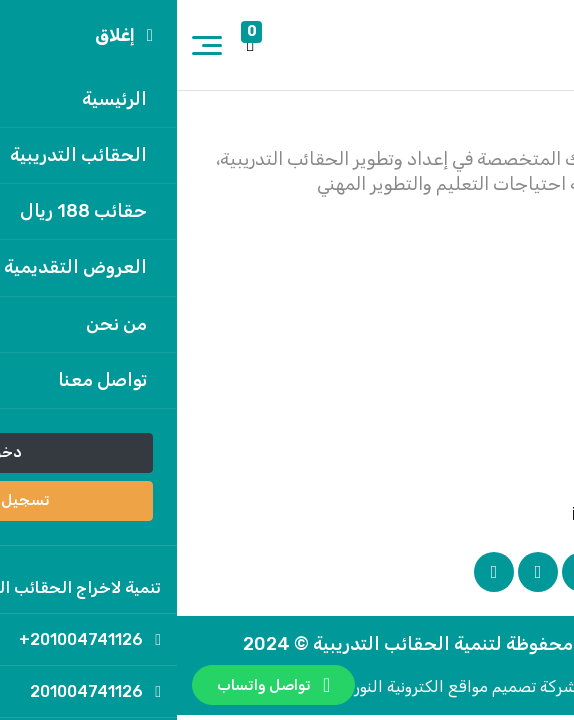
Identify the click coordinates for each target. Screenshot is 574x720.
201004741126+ (482, 444)
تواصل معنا (496, 333)
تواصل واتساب (96, 685)
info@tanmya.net (477, 514)
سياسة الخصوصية (469, 302)
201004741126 (488, 479)
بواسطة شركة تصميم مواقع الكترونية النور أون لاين (287, 686)
